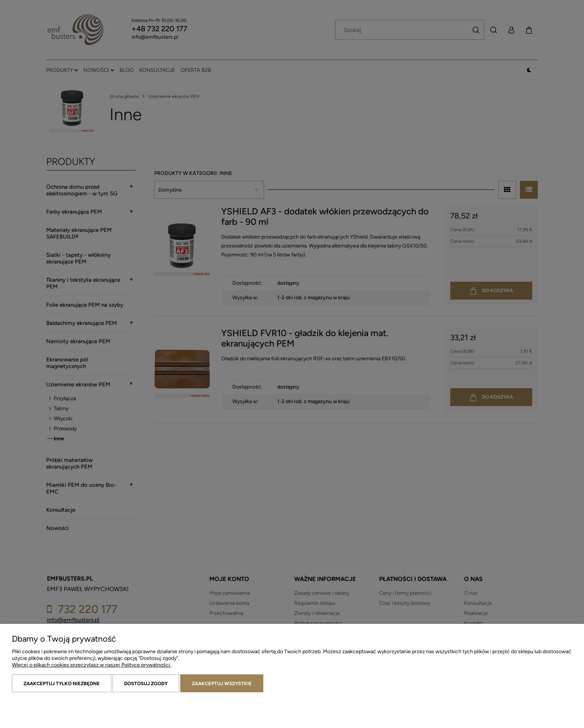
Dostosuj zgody (146, 684)
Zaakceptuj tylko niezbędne (62, 684)
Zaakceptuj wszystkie (222, 684)
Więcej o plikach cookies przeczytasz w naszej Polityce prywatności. (91, 665)
